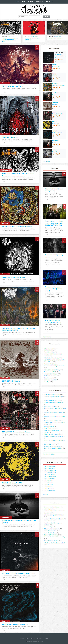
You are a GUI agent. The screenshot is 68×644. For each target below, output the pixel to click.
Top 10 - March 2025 (49, 488)
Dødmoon (55, 121)
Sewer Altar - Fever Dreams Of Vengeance (54, 412)
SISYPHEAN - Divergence (11, 381)
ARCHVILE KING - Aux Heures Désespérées (17, 227)
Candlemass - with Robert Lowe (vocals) (54, 190)
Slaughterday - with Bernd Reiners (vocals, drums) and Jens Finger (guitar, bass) (54, 223)
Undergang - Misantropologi (51, 374)
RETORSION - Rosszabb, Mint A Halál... (16, 432)
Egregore (55, 131)
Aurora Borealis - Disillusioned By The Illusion (55, 408)
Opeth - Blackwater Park (50, 364)
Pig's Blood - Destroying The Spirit (52, 394)
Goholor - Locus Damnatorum (51, 434)
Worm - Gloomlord (48, 350)
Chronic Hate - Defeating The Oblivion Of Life (55, 440)
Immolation (55, 93)
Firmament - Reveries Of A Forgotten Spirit (54, 402)
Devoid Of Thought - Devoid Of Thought (53, 396)
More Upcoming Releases (49, 454)
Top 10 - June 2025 (49, 483)
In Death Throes (56, 66)
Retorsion (55, 112)
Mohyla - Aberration (49, 509)
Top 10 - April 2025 (49, 486)
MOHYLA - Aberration (10, 137)
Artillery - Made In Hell (49, 444)
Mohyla (54, 74)
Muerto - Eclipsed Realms (50, 531)
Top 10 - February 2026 (50, 467)
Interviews (40, 2)
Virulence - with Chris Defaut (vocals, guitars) (53, 321)
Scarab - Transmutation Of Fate (51, 430)
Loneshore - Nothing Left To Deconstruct (54, 515)
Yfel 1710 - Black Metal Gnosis (51, 358)
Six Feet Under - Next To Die (51, 400)
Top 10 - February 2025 (50, 491)
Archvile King (56, 83)
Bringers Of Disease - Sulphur (51, 420)
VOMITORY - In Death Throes (13, 86)
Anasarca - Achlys (48, 527)
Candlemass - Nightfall (49, 372)
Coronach (55, 152)
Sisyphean (55, 102)
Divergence (55, 104)
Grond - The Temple (49, 428)
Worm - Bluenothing (49, 352)
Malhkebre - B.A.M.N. (49, 426)
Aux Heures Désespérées (58, 85)
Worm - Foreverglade (49, 378)
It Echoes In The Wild (57, 133)
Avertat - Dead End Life (49, 406)
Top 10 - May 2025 (48, 485)
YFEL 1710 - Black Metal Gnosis (13, 277)
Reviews (31, 2)
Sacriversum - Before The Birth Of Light (53, 436)
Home (18, 2)
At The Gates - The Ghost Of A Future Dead (54, 416)
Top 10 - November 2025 (50, 473)
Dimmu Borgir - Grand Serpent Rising (53, 448)
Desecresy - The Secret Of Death (52, 446)
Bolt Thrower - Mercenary (50, 376)
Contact (49, 2)
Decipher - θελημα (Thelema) (51, 535)
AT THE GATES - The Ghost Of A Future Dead (18, 573)
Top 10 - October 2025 (49, 475)
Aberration (55, 76)
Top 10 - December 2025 (50, 471)
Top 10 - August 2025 (49, 479)
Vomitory (55, 64)
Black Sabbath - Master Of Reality (52, 370)
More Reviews (46, 161)
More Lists (45, 495)
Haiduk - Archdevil (48, 521)
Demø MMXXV (56, 123)
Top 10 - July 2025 (48, 481)
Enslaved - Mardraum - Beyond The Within (54, 366)
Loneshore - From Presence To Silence (53, 519)
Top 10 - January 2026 (49, 469)
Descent (54, 95)
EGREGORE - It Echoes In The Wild (15, 624)
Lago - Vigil (47, 432)
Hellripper (55, 150)
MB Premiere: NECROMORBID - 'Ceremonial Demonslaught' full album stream (18, 175)
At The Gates (58, 54)
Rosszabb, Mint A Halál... (58, 114)
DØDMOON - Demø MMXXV (12, 483)
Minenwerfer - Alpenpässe (50, 380)
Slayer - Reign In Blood (49, 348)
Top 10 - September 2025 (50, 477)
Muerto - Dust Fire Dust (50, 533)
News (24, 2)
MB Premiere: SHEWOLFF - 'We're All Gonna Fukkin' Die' (33, 38)
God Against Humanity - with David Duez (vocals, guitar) (53, 289)
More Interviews (47, 337)
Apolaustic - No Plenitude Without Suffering (54, 537)
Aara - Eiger (47, 382)
